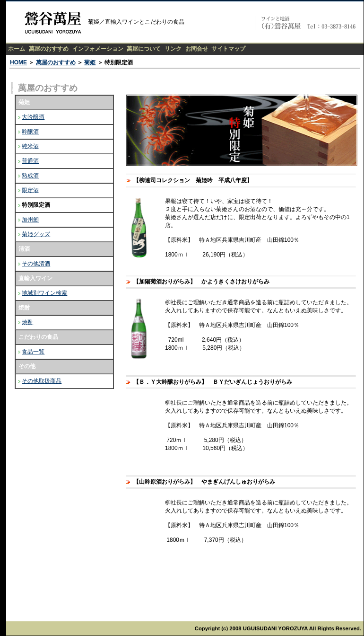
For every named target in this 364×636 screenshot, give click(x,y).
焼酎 (27, 322)
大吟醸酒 (33, 117)
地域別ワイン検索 (44, 293)
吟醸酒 (30, 132)
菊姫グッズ (36, 234)
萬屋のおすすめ (56, 62)
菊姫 (90, 62)
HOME (18, 62)
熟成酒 (30, 176)
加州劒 (30, 220)
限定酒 (30, 190)
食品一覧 (33, 352)
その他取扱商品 (42, 381)
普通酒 (30, 161)
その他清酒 (36, 264)
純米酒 (30, 146)
